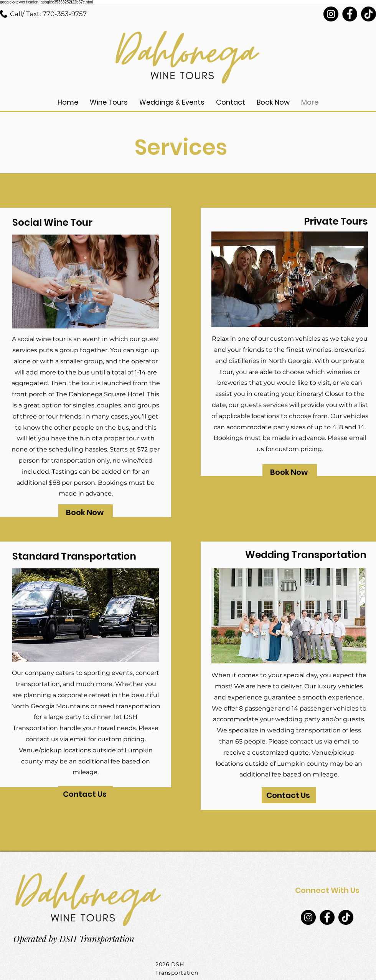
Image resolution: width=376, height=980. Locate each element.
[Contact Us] (86, 794)
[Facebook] (350, 14)
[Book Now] (86, 512)
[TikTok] (369, 14)
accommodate (236, 719)
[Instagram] (331, 14)
